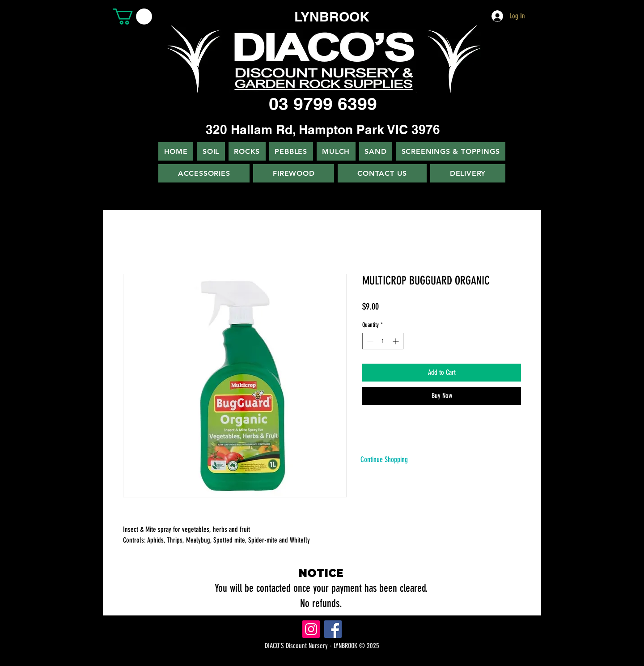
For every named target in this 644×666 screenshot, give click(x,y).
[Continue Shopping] (384, 460)
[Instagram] (311, 629)
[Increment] (396, 341)
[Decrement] (369, 341)
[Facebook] (333, 629)
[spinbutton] (383, 341)
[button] (132, 17)
